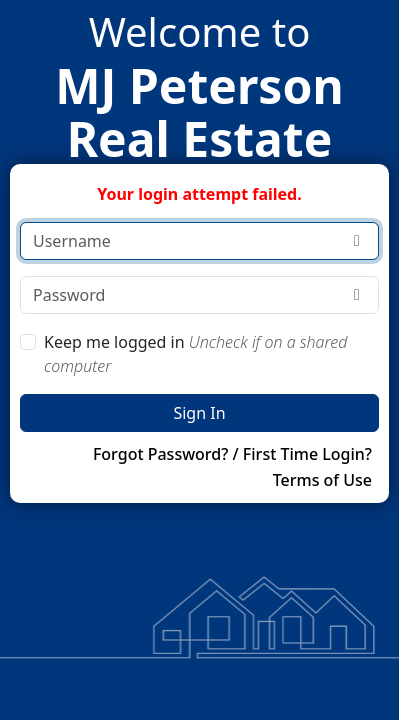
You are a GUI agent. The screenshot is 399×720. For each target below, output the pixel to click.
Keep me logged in (195, 354)
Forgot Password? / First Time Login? (232, 454)
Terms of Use (322, 480)
